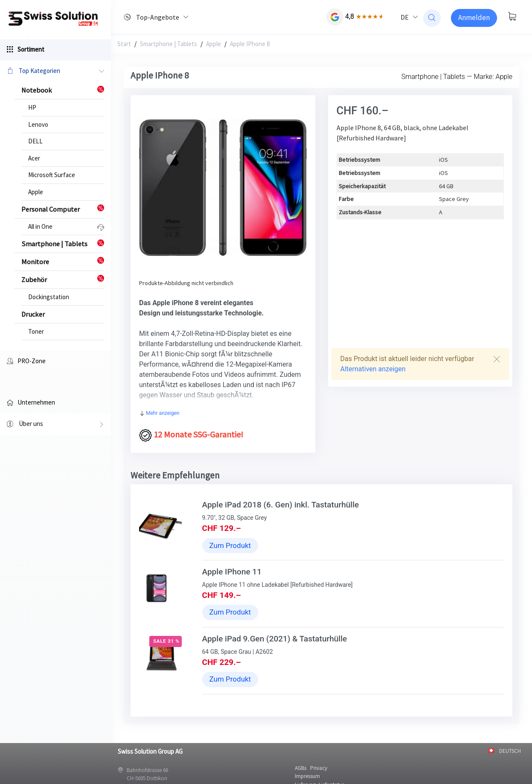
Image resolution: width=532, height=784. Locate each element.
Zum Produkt (230, 545)
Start (124, 44)
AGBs (301, 768)
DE (405, 17)
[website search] (432, 18)
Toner (36, 331)
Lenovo (38, 124)
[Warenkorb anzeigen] (512, 17)
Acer (34, 158)
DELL (35, 141)
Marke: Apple (493, 77)
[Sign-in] (474, 18)
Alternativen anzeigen (373, 369)
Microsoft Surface (52, 175)
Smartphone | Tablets (169, 44)
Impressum (307, 776)
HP (32, 107)
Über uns (55, 425)
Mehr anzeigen (159, 413)
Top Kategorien (55, 71)
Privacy (319, 768)
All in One (40, 226)
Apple (36, 192)
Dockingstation (49, 297)
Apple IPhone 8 (250, 44)
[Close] (497, 359)
